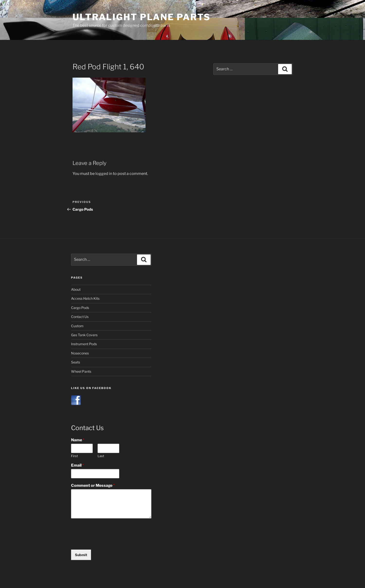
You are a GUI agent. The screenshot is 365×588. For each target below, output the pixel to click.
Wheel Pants (81, 371)
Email (77, 465)
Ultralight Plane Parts (141, 17)
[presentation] (108, 542)
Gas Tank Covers (84, 335)
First (74, 456)
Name (78, 440)
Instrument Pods (84, 344)
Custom (77, 326)
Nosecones (80, 353)
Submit (81, 555)
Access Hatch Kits (85, 298)
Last (101, 456)
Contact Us (80, 317)
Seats (76, 362)
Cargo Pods (80, 308)
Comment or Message (93, 485)
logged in (104, 174)
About (76, 289)
